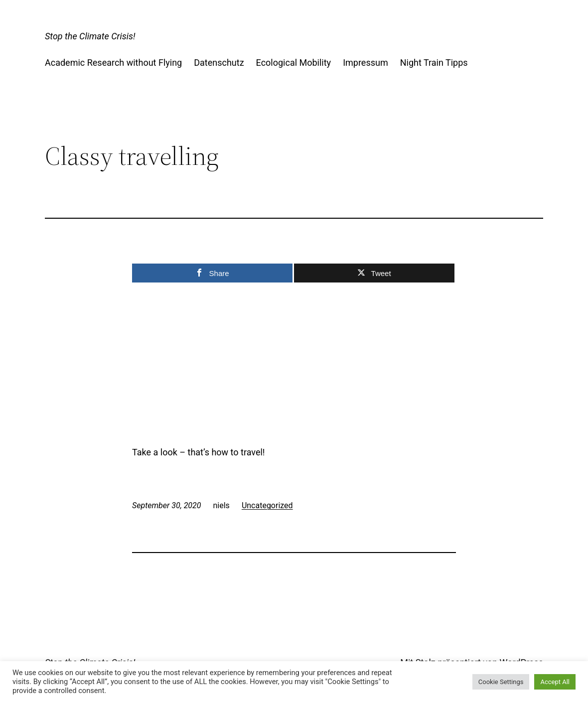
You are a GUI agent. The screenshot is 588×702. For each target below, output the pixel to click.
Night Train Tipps (434, 63)
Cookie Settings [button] (501, 682)
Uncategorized (267, 505)
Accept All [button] (555, 682)
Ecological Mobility (294, 63)
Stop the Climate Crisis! (90, 36)
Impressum (366, 63)
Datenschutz (219, 63)
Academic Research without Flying (113, 63)
